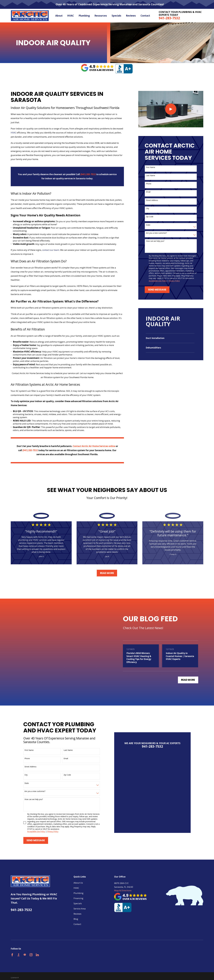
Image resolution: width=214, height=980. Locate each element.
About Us (78, 876)
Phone (149, 184)
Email (148, 192)
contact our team (51, 250)
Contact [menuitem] (145, 16)
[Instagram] (31, 948)
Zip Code (150, 217)
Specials (78, 897)
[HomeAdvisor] (25, 948)
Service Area (80, 902)
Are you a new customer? (156, 233)
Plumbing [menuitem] (84, 16)
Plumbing (78, 887)
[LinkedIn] (37, 948)
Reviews (77, 907)
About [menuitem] (59, 16)
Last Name (151, 176)
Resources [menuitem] (101, 16)
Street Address (152, 200)
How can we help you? (155, 241)
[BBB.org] (19, 948)
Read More (107, 573)
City (148, 208)
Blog (76, 912)
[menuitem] (170, 338)
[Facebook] (12, 948)
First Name (151, 167)
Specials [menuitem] (116, 16)
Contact (77, 918)
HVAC (14, 133)
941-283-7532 (169, 18)
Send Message (157, 290)
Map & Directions (123, 884)
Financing (78, 892)
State (148, 225)
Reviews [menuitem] (131, 16)
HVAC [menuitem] (71, 16)
